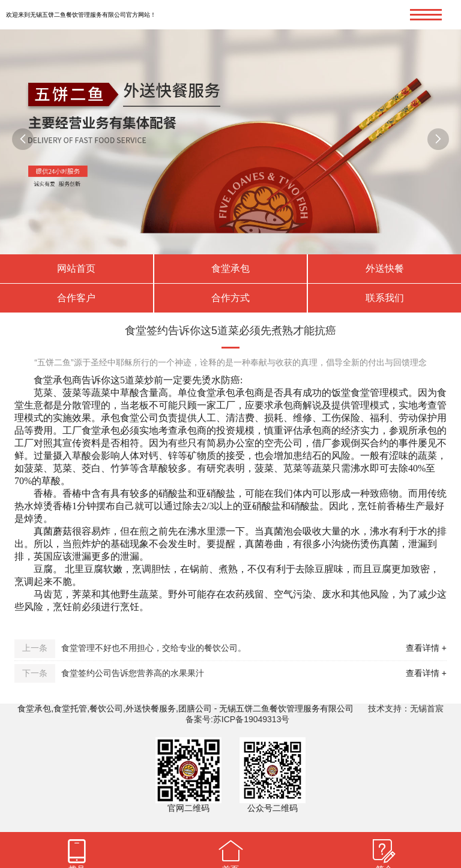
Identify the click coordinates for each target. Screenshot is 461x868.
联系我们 (385, 298)
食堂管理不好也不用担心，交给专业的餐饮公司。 (154, 648)
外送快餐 (385, 268)
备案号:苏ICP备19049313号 (238, 719)
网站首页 (76, 268)
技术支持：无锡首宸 (406, 708)
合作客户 (76, 298)
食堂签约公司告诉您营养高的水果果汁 (133, 673)
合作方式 (230, 298)
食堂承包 (230, 268)
